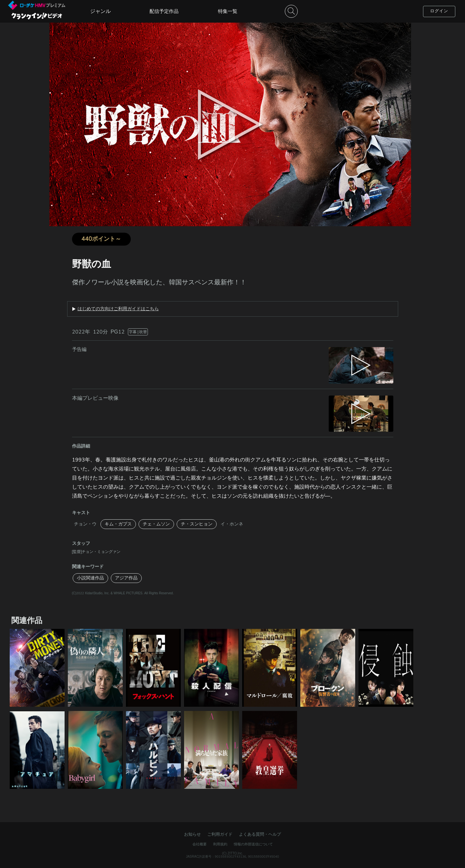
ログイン (439, 11)
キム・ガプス (118, 524)
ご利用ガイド (220, 834)
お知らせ (192, 834)
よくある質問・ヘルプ (260, 834)
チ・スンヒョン (197, 524)
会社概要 (200, 844)
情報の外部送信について (253, 844)
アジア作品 (126, 578)
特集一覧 (228, 11)
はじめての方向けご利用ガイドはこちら (118, 309)
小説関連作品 (90, 578)
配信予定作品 (164, 11)
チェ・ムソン (156, 524)
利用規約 (220, 844)
